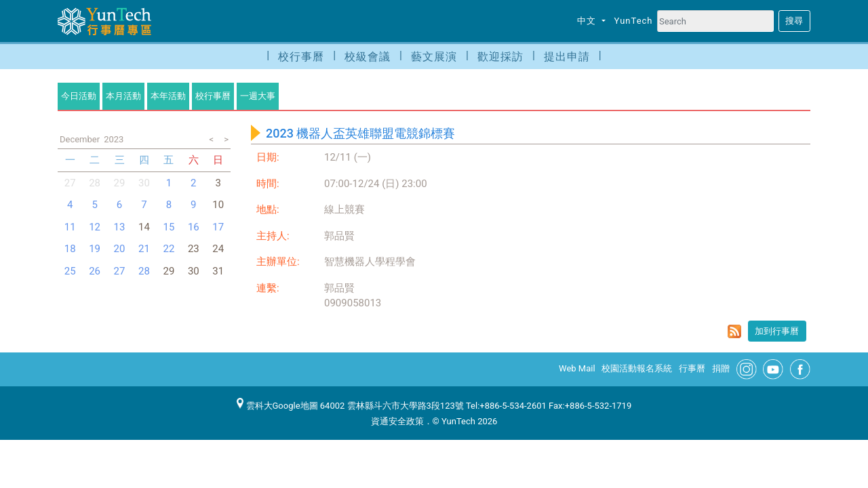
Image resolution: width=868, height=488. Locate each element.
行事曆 (692, 368)
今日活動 (79, 96)
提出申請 (567, 57)
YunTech (634, 21)
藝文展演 (434, 57)
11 (70, 227)
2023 (114, 139)
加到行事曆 (777, 331)
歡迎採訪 (500, 57)
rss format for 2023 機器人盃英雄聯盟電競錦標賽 (734, 331)
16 (194, 227)
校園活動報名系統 (637, 368)
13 (120, 227)
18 (70, 249)
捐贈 (721, 368)
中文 (588, 21)
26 (95, 271)
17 (218, 227)
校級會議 (368, 57)
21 (144, 249)
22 (169, 249)
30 (144, 183)
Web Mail (577, 368)
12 (95, 227)
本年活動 (168, 96)
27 (70, 183)
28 (95, 183)
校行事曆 (301, 57)
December (80, 139)
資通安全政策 (397, 421)
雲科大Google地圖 (277, 406)
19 (95, 249)
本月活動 (123, 96)
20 (120, 249)
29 (120, 183)
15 (169, 227)
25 (70, 271)
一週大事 (258, 96)
